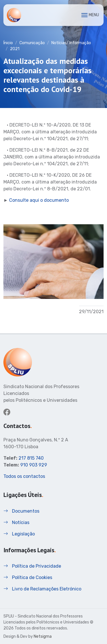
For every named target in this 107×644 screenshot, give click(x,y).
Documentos (21, 511)
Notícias (16, 522)
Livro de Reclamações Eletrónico (42, 589)
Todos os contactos (24, 476)
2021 (15, 49)
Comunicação (32, 43)
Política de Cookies (28, 577)
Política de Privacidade (32, 566)
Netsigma (43, 636)
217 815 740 (31, 458)
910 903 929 (34, 465)
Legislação (19, 534)
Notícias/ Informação (71, 43)
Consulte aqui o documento (39, 200)
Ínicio (8, 43)
